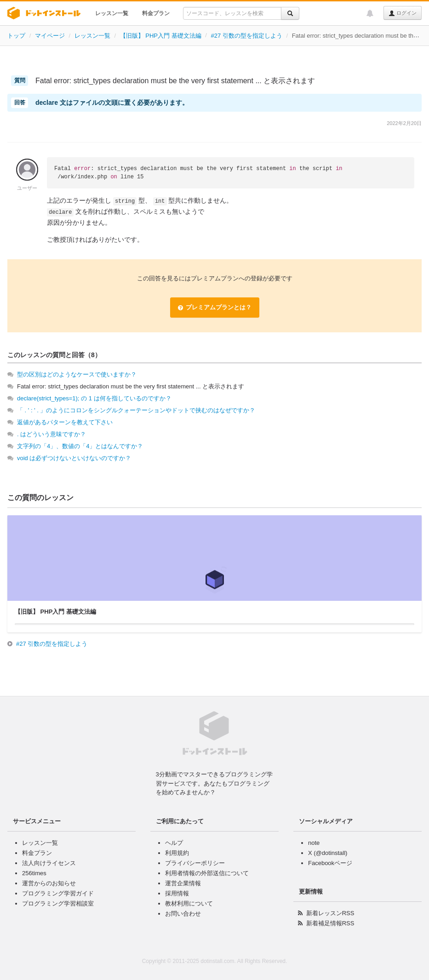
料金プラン (156, 13)
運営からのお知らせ (49, 883)
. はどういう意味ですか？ (51, 434)
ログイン (403, 13)
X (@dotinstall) (328, 853)
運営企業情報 (183, 883)
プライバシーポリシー (195, 863)
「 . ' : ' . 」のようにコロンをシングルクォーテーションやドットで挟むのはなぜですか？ (136, 410)
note (314, 843)
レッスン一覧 (112, 13)
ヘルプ (174, 843)
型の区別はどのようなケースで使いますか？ (77, 374)
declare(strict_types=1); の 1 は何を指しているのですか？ (94, 398)
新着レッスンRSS (330, 913)
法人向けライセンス (49, 863)
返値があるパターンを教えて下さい (65, 422)
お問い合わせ (183, 914)
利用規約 (177, 853)
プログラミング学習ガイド (58, 893)
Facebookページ (330, 863)
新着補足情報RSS (330, 923)
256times (34, 873)
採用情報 (177, 893)
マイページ (50, 36)
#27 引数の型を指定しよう (246, 36)
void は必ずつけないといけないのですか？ (74, 458)
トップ (16, 36)
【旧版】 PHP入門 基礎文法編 (161, 36)
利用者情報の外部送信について (207, 873)
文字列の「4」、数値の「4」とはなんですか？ (80, 446)
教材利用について (189, 903)
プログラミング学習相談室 (58, 903)
